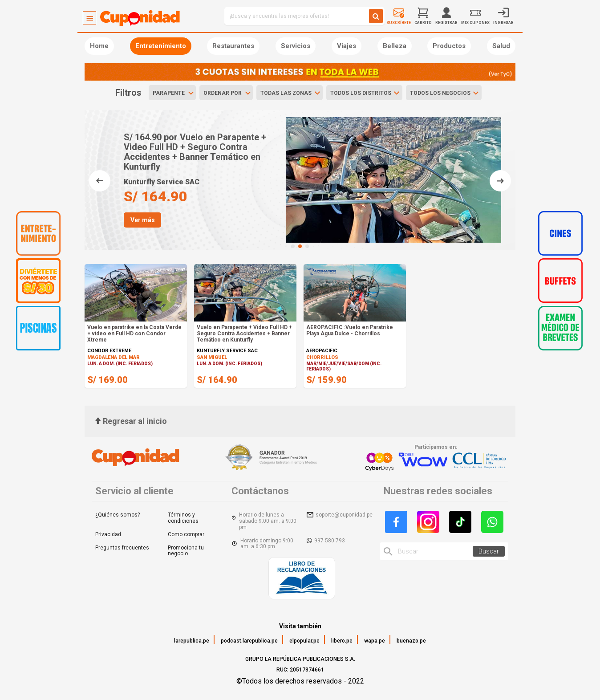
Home (99, 46)
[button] (293, 246)
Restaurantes (233, 46)
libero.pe (342, 641)
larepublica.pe (192, 641)
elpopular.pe (304, 641)
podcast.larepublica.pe (249, 641)
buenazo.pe (411, 641)
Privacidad (108, 534)
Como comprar (186, 534)
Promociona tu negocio (186, 551)
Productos (449, 46)
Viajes (347, 46)
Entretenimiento (161, 46)
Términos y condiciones (183, 518)
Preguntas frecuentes (122, 548)
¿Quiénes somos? (118, 515)
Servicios (296, 46)
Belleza (395, 46)
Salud (501, 46)
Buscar (489, 551)
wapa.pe (375, 641)
